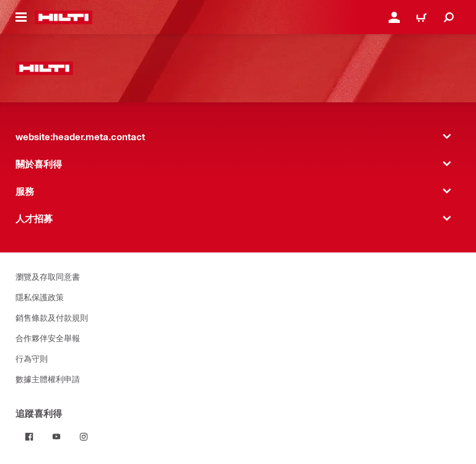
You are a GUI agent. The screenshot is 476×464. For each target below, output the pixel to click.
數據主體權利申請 (48, 379)
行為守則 (32, 358)
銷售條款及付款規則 (52, 317)
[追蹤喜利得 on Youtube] (56, 437)
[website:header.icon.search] (449, 17)
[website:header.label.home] (64, 17)
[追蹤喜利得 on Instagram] (84, 437)
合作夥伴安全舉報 (48, 338)
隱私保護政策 (40, 297)
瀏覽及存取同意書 (48, 276)
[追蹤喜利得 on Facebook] (29, 437)
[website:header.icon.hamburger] (21, 17)
